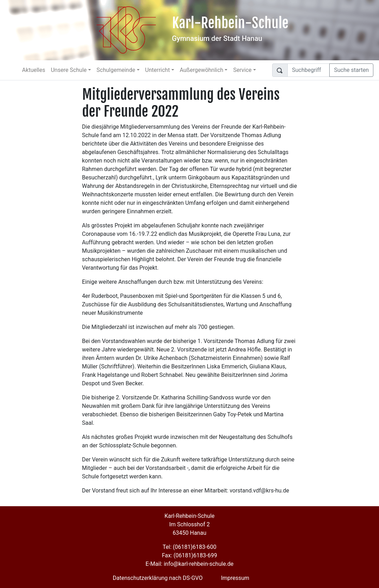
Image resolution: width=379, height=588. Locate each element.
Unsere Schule (69, 70)
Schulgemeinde (116, 70)
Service (242, 70)
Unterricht (158, 70)
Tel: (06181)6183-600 (189, 547)
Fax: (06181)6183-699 (189, 555)
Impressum (235, 578)
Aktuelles (34, 70)
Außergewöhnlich (202, 70)
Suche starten (351, 70)
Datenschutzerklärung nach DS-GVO (158, 578)
